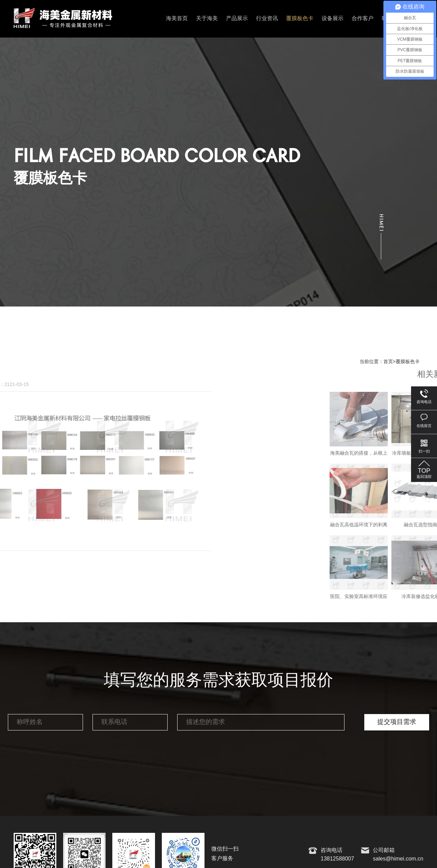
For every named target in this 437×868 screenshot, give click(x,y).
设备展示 (333, 19)
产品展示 (237, 19)
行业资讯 (267, 19)
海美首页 (177, 19)
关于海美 (207, 19)
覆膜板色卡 (300, 19)
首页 (388, 362)
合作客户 (363, 19)
